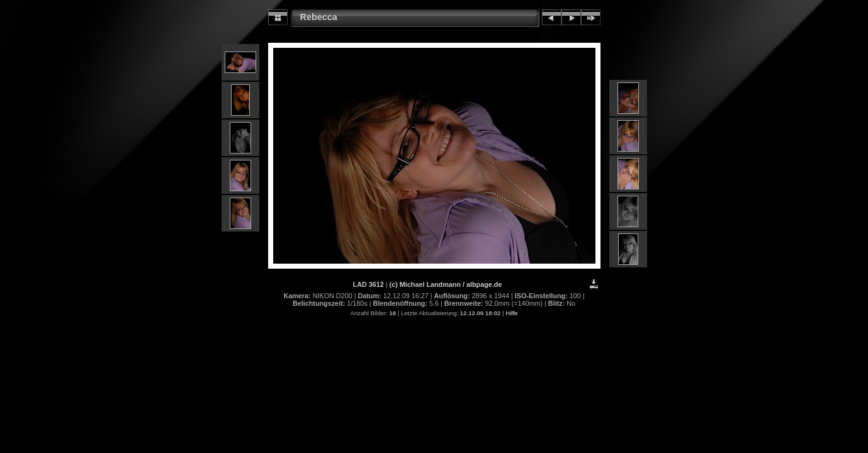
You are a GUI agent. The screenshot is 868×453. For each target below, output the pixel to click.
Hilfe (511, 313)
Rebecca (319, 17)
